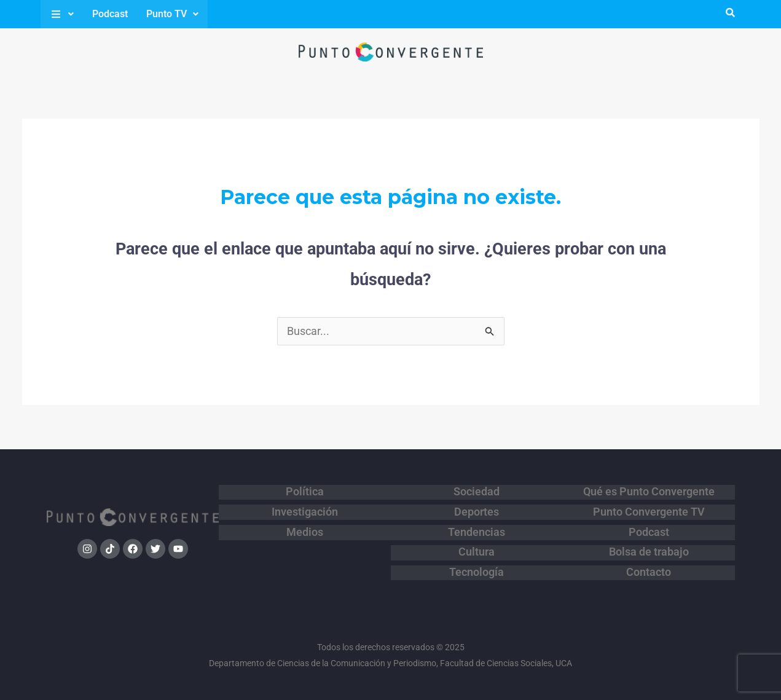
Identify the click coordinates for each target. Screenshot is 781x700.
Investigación (305, 507)
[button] (62, 14)
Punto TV (172, 14)
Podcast (110, 14)
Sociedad (477, 491)
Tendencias (477, 523)
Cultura (477, 539)
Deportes (477, 507)
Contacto (649, 555)
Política (305, 491)
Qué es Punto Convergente (649, 491)
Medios (305, 523)
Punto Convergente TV (649, 507)
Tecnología (477, 555)
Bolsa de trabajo (649, 539)
